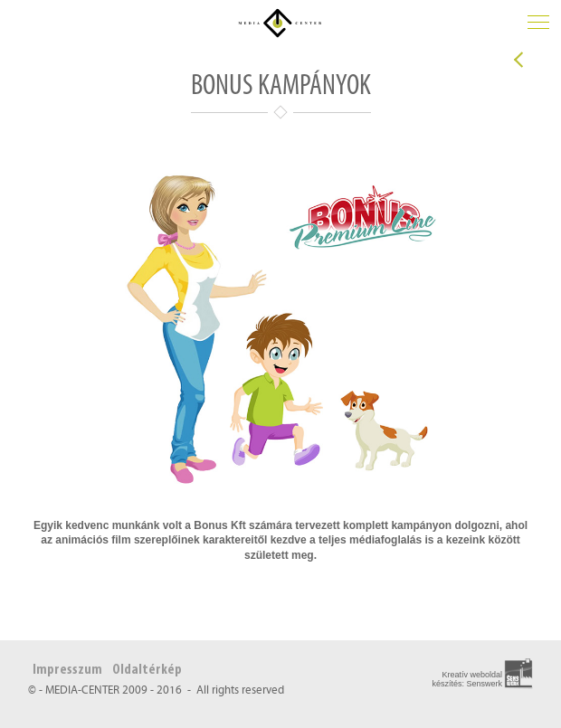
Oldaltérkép (147, 670)
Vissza (518, 60)
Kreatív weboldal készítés (467, 679)
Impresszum (67, 670)
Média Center (280, 23)
